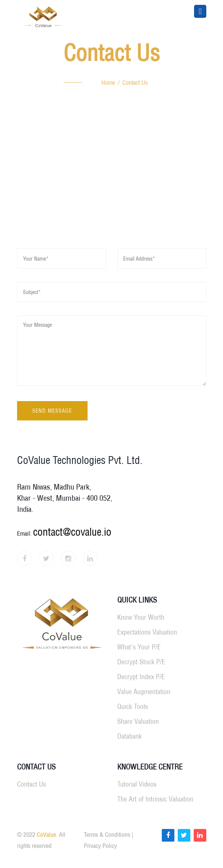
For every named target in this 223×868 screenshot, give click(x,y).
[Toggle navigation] (200, 11)
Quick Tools (133, 706)
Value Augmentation (144, 692)
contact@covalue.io (72, 532)
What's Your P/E (139, 647)
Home (108, 83)
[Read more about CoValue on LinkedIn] (200, 835)
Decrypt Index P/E (141, 677)
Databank (129, 736)
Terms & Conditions (107, 835)
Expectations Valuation (147, 632)
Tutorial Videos (137, 784)
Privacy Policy (100, 846)
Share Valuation (138, 721)
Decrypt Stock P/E (141, 662)
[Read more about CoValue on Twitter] (184, 835)
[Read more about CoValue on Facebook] (168, 835)
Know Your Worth (141, 617)
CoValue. (47, 835)
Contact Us (32, 784)
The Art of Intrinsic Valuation (155, 799)
